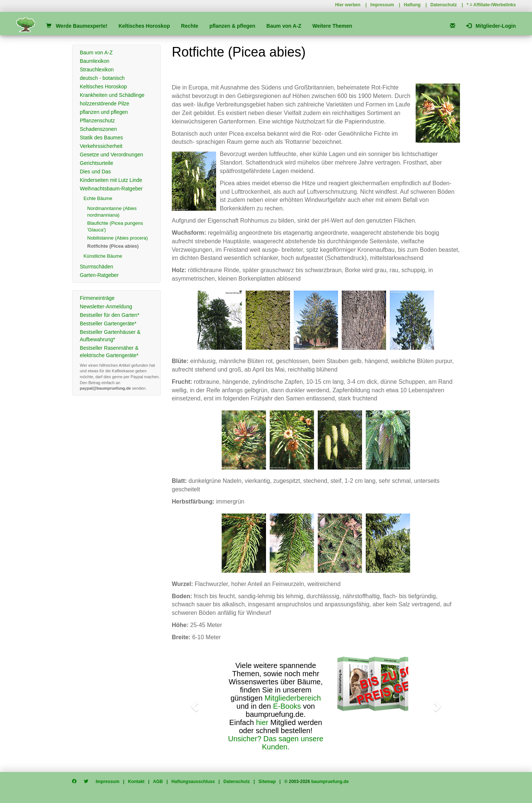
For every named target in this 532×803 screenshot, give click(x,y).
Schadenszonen (98, 129)
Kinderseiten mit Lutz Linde (111, 180)
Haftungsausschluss (193, 782)
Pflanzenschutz (97, 121)
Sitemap (267, 782)
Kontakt (136, 782)
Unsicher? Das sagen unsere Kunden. (276, 743)
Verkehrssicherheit (101, 146)
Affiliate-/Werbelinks (495, 5)
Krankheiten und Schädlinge (112, 95)
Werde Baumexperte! (77, 26)
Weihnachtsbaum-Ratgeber (111, 189)
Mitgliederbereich (293, 698)
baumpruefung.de (330, 782)
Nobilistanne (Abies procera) (117, 238)
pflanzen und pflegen (104, 112)
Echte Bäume (98, 198)
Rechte (190, 26)
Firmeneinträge (97, 298)
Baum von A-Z (284, 26)
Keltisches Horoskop (144, 26)
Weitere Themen (332, 26)
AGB (158, 782)
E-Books (287, 706)
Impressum (382, 5)
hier (262, 722)
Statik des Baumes (101, 138)
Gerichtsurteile (96, 163)
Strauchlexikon (97, 70)
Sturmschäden (96, 267)
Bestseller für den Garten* (110, 315)
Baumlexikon (95, 61)
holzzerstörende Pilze (105, 104)
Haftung (412, 5)
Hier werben (348, 5)
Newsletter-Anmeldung (106, 306)
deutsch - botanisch (102, 78)
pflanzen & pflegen (232, 26)
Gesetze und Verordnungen (111, 155)
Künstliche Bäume (103, 256)
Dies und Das (95, 172)
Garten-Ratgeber (99, 275)
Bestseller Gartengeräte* (108, 323)
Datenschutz (444, 5)
